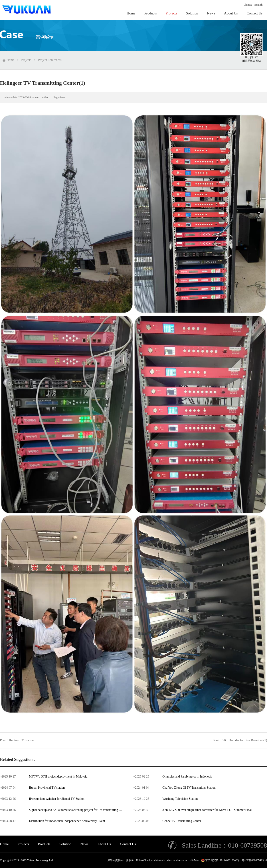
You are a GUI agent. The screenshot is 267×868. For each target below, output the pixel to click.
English (258, 5)
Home (4, 844)
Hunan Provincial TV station (47, 788)
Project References (50, 60)
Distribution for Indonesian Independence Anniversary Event (67, 821)
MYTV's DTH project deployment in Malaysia (58, 777)
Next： (240, 740)
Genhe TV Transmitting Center (182, 821)
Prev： (17, 740)
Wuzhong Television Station (180, 799)
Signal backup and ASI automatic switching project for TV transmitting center (78, 810)
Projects (26, 60)
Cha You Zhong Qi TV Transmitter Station (189, 788)
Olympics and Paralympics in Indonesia (187, 777)
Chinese (248, 5)
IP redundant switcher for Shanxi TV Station (57, 799)
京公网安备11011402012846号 (222, 860)
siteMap (194, 860)
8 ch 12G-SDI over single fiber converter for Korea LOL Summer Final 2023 (211, 810)
